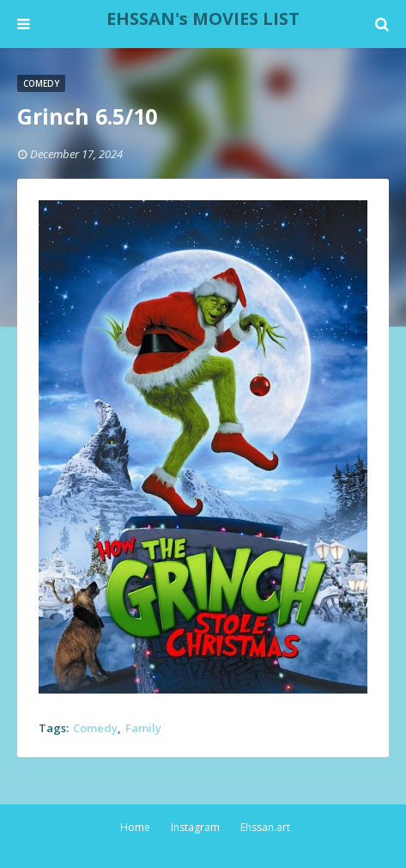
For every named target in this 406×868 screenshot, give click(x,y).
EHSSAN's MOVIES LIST (203, 18)
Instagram (195, 827)
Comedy (95, 728)
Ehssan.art (265, 827)
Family (143, 728)
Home (135, 827)
